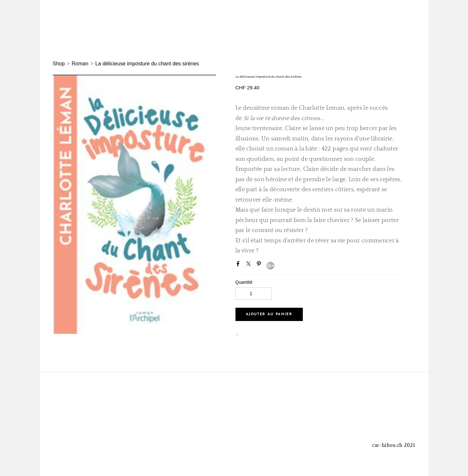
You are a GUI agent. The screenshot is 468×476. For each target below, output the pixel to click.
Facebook (239, 265)
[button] (269, 314)
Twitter (250, 265)
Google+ (270, 266)
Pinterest (260, 265)
